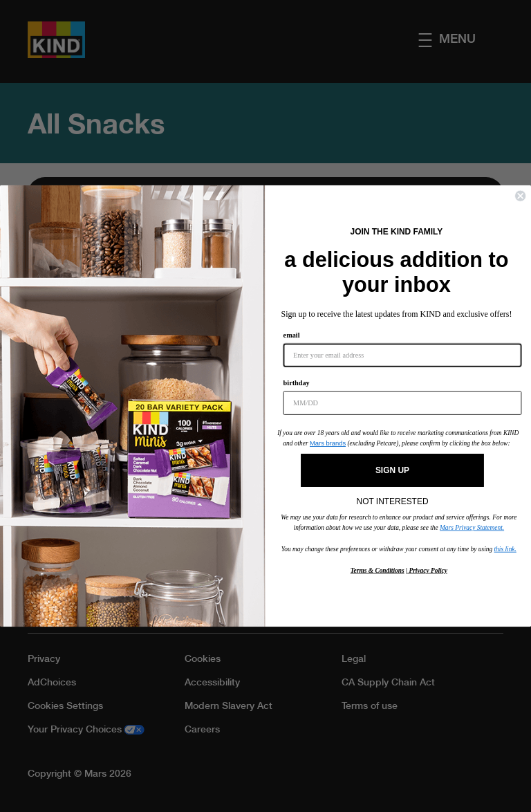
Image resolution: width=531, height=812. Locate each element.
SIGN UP (392, 470)
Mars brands (328, 443)
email (292, 335)
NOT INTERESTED (393, 498)
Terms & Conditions (378, 570)
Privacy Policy (427, 570)
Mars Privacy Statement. (472, 528)
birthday (297, 383)
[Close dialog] (520, 196)
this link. (505, 548)
